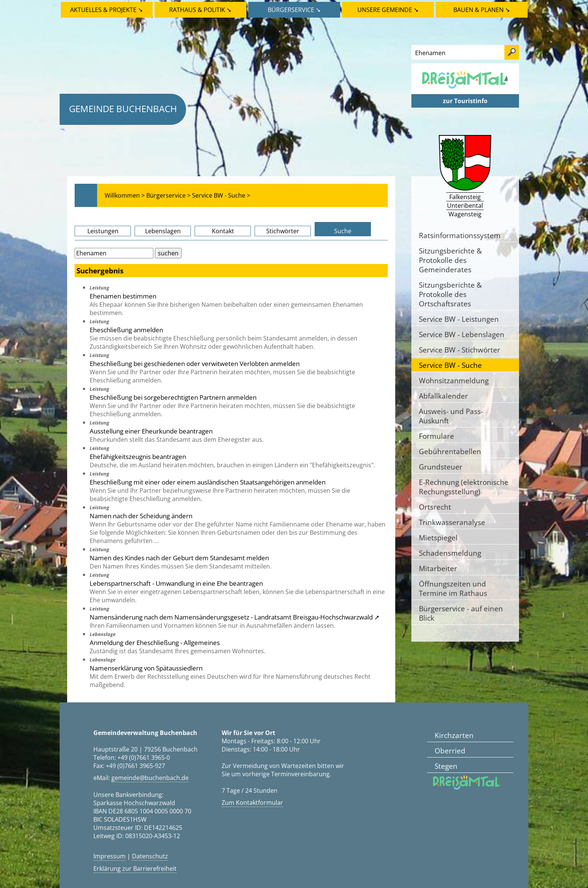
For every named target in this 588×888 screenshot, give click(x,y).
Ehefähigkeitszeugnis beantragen (138, 456)
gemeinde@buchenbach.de (150, 778)
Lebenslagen (163, 231)
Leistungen (103, 231)
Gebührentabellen (450, 451)
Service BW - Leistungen (459, 319)
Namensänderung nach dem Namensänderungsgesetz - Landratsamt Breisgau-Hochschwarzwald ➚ (235, 617)
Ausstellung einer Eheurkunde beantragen (151, 431)
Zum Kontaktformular (252, 802)
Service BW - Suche (450, 365)
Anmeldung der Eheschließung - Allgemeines (155, 642)
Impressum (109, 856)
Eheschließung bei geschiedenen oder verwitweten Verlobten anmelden (195, 363)
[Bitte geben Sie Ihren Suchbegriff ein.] (114, 253)
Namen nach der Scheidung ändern (141, 516)
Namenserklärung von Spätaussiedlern (146, 668)
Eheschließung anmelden (126, 330)
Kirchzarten (454, 735)
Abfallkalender (443, 396)
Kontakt (223, 231)
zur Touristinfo (465, 101)
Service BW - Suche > (221, 195)
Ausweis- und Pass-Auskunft (451, 416)
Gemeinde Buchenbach (123, 109)
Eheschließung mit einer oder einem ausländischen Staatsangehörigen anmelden (208, 482)
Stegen (446, 766)
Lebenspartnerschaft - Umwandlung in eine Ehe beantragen (176, 583)
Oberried (450, 751)
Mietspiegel (438, 538)
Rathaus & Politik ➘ (200, 10)
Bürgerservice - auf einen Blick (461, 613)
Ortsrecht (435, 507)
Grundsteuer (441, 467)
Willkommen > (125, 195)
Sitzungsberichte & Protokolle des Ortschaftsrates (450, 294)
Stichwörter (283, 231)
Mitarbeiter (438, 568)
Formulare (436, 436)
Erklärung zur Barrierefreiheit (135, 868)
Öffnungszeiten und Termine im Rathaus (453, 588)
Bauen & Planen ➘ (482, 10)
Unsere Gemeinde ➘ (388, 10)
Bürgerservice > (168, 195)
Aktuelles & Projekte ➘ (106, 10)
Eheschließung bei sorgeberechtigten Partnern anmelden (173, 397)
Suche (343, 231)
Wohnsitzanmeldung (454, 380)
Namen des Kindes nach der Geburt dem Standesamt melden (179, 558)
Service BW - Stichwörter (460, 350)
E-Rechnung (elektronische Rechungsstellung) (464, 487)
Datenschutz (150, 856)
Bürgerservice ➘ (294, 10)
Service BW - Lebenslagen (462, 334)
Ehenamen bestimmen (123, 296)
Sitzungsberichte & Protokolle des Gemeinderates (450, 260)
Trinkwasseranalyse (452, 522)
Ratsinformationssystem (460, 235)
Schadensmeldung (450, 553)
